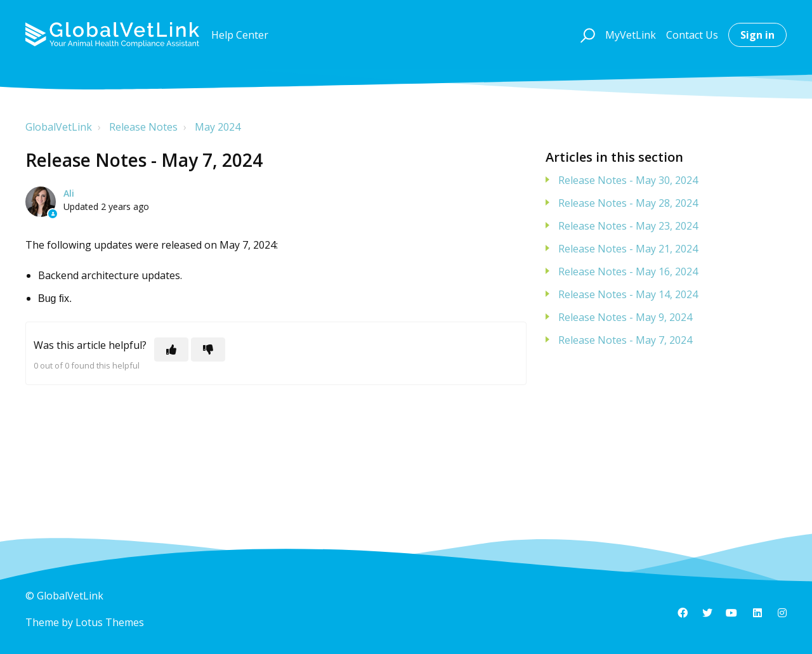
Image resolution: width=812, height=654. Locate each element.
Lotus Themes (110, 622)
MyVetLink (631, 35)
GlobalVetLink (59, 127)
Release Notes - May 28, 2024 (628, 203)
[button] (586, 35)
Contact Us (692, 35)
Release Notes (143, 127)
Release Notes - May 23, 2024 (628, 226)
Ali (69, 193)
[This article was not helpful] (208, 350)
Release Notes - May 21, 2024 (628, 249)
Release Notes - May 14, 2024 (628, 294)
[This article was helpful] (171, 350)
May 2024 (218, 127)
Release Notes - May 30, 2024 (628, 180)
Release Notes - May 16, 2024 (628, 271)
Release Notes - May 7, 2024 (625, 340)
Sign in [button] (757, 35)
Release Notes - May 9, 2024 (625, 317)
